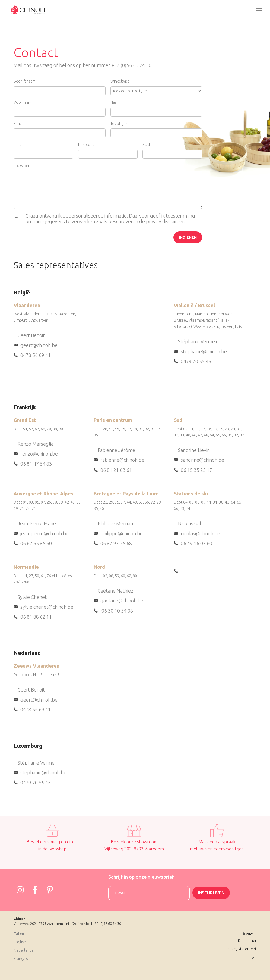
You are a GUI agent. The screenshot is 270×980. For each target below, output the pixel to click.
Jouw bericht (25, 166)
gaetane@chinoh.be (122, 601)
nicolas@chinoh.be (200, 533)
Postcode (86, 145)
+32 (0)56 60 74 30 (107, 924)
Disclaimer (247, 941)
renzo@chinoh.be (39, 454)
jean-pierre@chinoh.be (45, 533)
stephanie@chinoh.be (204, 351)
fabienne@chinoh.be (122, 460)
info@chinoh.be (78, 924)
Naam (115, 102)
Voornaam (22, 102)
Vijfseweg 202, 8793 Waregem (134, 849)
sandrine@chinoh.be (202, 460)
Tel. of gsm (119, 124)
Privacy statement (241, 949)
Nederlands (24, 950)
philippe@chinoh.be (122, 533)
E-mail (18, 124)
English (20, 942)
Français (21, 959)
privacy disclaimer (165, 221)
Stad (146, 145)
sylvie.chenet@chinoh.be (47, 607)
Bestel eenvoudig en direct (52, 842)
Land (18, 145)
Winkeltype (120, 81)
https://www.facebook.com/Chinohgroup (35, 890)
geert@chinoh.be (39, 345)
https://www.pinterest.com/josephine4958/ (50, 890)
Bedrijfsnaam (25, 81)
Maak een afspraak (217, 842)
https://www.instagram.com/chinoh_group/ (20, 890)
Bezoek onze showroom (134, 842)
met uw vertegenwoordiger (217, 849)
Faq (253, 957)
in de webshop (52, 849)
